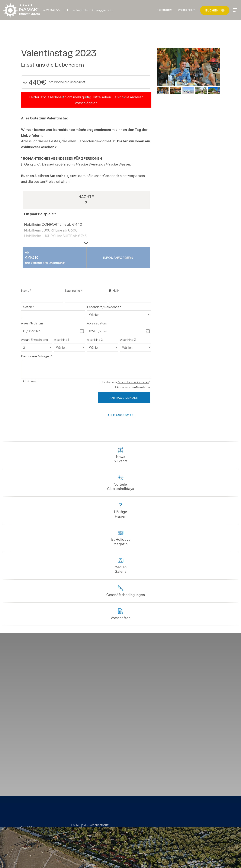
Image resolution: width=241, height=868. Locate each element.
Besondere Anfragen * (37, 357)
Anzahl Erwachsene (35, 340)
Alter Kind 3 (128, 340)
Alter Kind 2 (95, 340)
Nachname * (73, 291)
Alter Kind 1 (62, 340)
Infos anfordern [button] (118, 258)
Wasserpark (187, 9)
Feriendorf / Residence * (104, 307)
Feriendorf (165, 9)
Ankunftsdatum (32, 324)
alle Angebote (121, 416)
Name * (26, 291)
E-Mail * (114, 291)
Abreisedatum (97, 324)
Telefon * (27, 307)
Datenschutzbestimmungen (133, 383)
